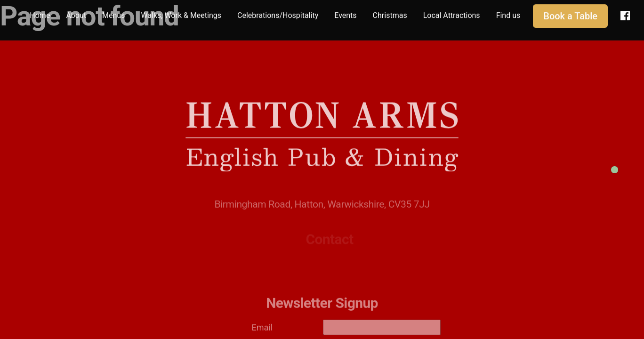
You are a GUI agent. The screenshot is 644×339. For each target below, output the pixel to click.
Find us (508, 14)
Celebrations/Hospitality (278, 14)
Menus (113, 14)
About (76, 14)
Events (345, 14)
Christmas (390, 14)
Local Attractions (452, 14)
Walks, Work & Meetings (181, 14)
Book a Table (570, 15)
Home (40, 14)
